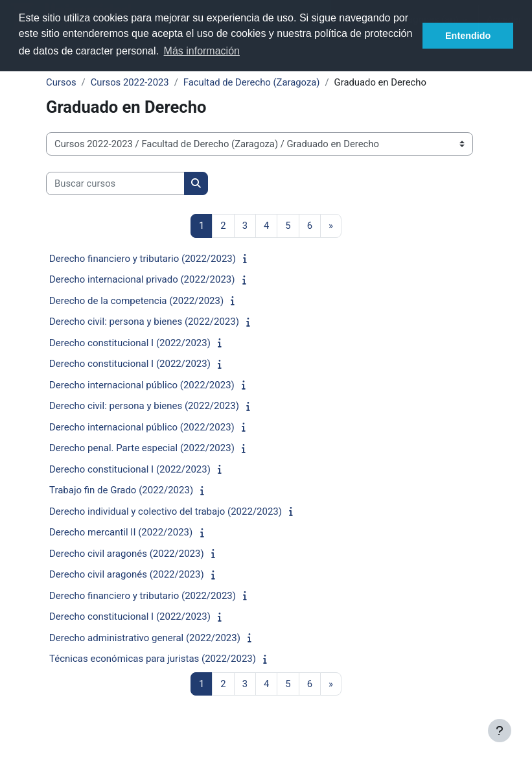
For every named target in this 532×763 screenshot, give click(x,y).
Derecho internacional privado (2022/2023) (142, 279)
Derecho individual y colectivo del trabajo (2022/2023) (166, 511)
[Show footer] (500, 731)
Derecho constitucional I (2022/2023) (130, 343)
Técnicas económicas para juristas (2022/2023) (153, 659)
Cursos (61, 82)
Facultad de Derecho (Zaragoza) (252, 82)
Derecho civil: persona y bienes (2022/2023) (144, 322)
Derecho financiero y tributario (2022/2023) (143, 259)
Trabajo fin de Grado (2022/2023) (121, 490)
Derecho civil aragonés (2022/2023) (127, 554)
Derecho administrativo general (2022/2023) (145, 638)
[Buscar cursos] (115, 183)
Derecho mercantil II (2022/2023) (121, 532)
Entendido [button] (468, 36)
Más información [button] (202, 51)
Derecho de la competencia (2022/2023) (136, 301)
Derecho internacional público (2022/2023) (142, 385)
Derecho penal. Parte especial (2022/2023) (142, 448)
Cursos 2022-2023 (130, 82)
